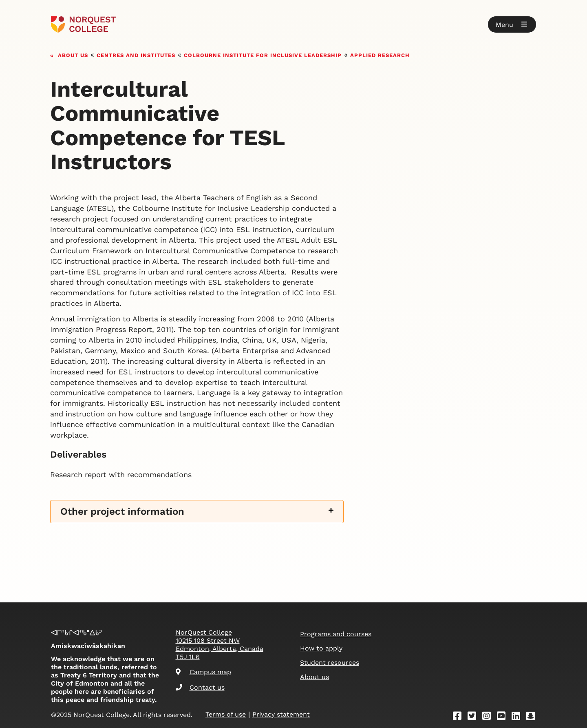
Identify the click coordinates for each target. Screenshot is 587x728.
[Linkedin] (519, 717)
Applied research (380, 54)
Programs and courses (336, 634)
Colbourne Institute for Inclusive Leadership (263, 54)
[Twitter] (474, 717)
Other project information (122, 512)
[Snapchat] (533, 717)
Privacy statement (281, 714)
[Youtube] (504, 717)
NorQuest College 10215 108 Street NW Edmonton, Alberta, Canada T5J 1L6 (220, 645)
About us (73, 54)
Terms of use (226, 714)
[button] (512, 24)
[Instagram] (489, 717)
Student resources (330, 663)
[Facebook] (460, 717)
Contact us (200, 687)
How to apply (321, 648)
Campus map (203, 672)
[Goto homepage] (83, 24)
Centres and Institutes (136, 54)
